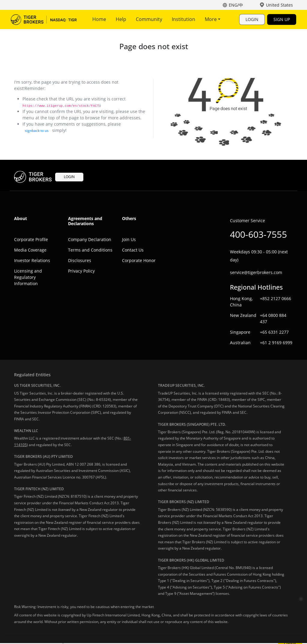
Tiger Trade (44, 19)
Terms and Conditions (90, 250)
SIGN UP (282, 19)
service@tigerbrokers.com (256, 272)
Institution (183, 19)
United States (279, 5)
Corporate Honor (139, 260)
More (213, 19)
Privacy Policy (81, 271)
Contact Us (133, 250)
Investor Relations (32, 260)
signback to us (37, 131)
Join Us (129, 239)
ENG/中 (236, 5)
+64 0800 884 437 (273, 318)
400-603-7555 (258, 234)
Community (149, 19)
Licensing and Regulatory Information (28, 277)
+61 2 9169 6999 (276, 343)
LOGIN (252, 19)
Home (99, 19)
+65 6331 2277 (274, 332)
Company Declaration (90, 239)
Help (121, 19)
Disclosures (80, 260)
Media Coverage (30, 250)
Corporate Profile (31, 239)
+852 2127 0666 (276, 298)
